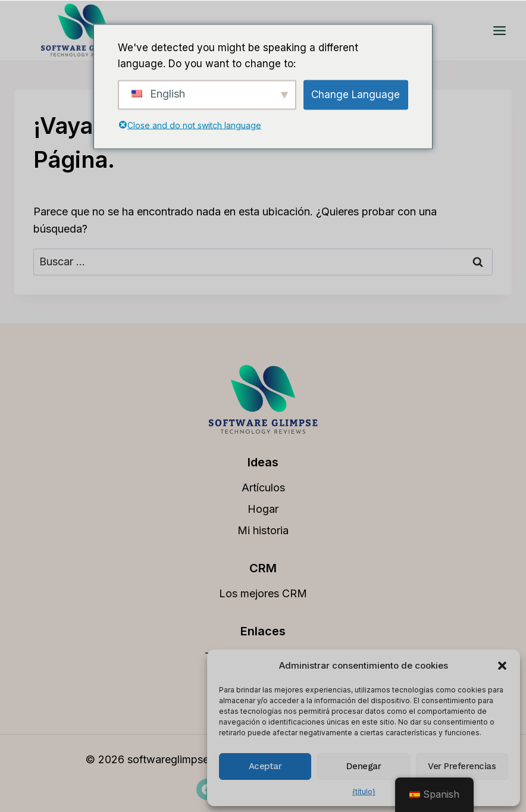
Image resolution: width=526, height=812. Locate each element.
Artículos (263, 487)
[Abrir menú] (499, 30)
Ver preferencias (462, 766)
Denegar (364, 766)
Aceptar (265, 766)
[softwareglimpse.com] (83, 30)
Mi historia (263, 530)
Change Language (356, 95)
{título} (364, 791)
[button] (502, 666)
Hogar (263, 509)
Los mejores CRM (263, 593)
